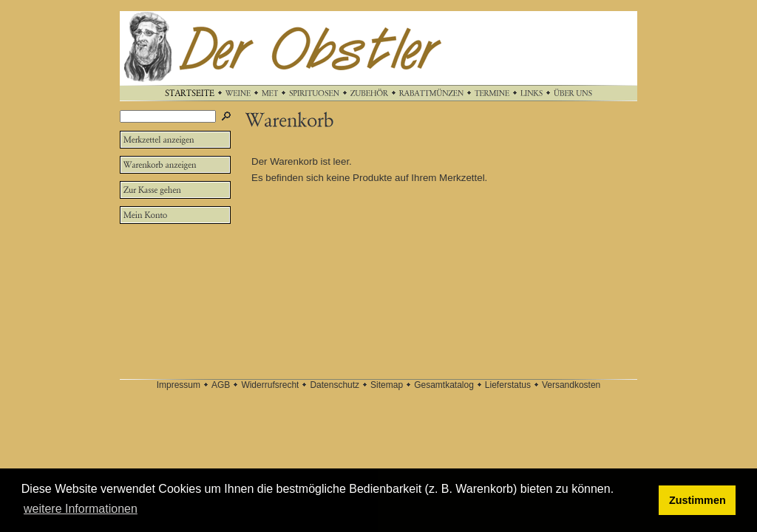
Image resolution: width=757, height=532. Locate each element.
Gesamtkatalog (444, 385)
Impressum (179, 385)
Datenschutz (335, 385)
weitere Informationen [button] (81, 509)
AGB (221, 385)
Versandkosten (571, 385)
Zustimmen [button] (697, 500)
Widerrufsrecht (270, 385)
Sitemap (387, 385)
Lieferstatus (508, 385)
